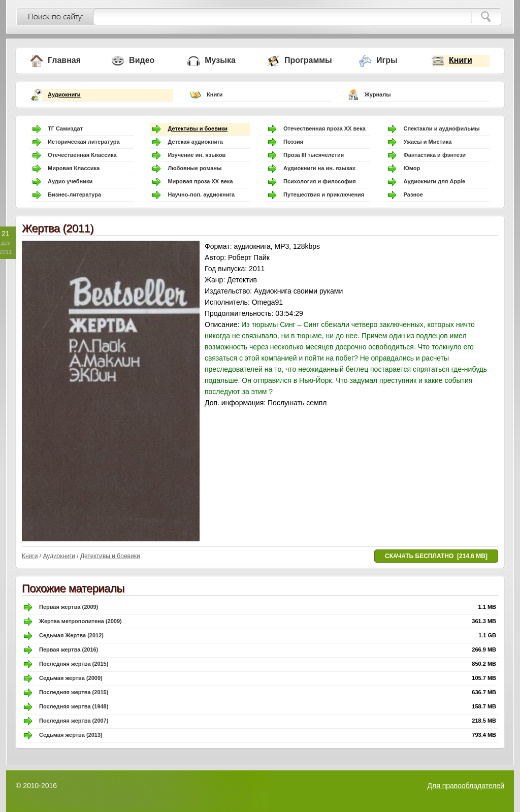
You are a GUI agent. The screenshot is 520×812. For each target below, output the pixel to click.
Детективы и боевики (198, 128)
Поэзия (293, 142)
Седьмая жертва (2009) (71, 678)
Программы (308, 60)
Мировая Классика (74, 168)
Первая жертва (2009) (69, 607)
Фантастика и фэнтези (434, 155)
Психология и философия (320, 181)
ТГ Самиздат (65, 128)
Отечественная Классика (82, 155)
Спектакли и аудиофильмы (441, 128)
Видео (142, 60)
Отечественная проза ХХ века (324, 128)
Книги (461, 60)
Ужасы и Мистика (427, 142)
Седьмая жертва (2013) (71, 735)
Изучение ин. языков (197, 155)
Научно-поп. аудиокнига (201, 194)
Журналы (378, 94)
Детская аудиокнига (195, 142)
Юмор (412, 168)
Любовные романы (194, 168)
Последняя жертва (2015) (74, 664)
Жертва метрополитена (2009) (80, 621)
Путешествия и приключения (324, 194)
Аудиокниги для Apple (434, 181)
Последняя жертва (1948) (74, 706)
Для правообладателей (466, 786)
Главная (64, 60)
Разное (413, 194)
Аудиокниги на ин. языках (319, 168)
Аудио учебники (70, 181)
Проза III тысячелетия (314, 155)
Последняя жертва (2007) (74, 721)
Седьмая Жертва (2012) (71, 635)
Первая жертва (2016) (69, 649)
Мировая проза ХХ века (200, 181)
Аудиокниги (64, 94)
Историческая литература (84, 142)
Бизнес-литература (74, 194)
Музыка (220, 60)
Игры (387, 60)
